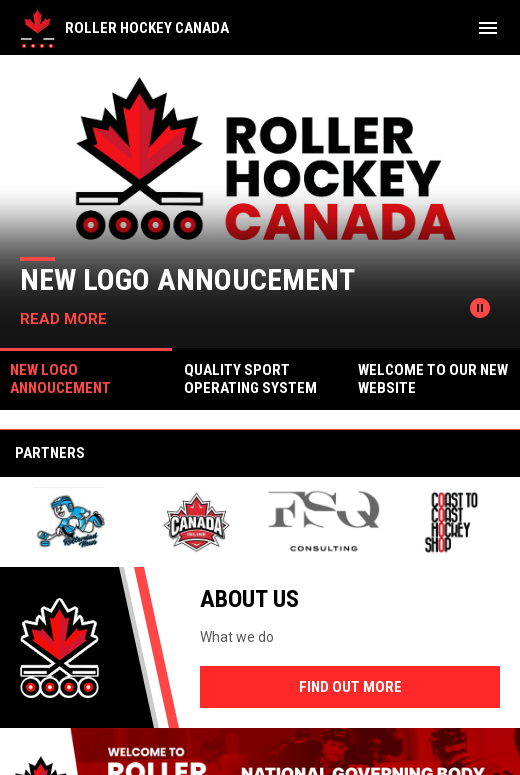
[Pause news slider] (480, 308)
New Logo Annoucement (187, 279)
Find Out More (350, 687)
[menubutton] (488, 28)
